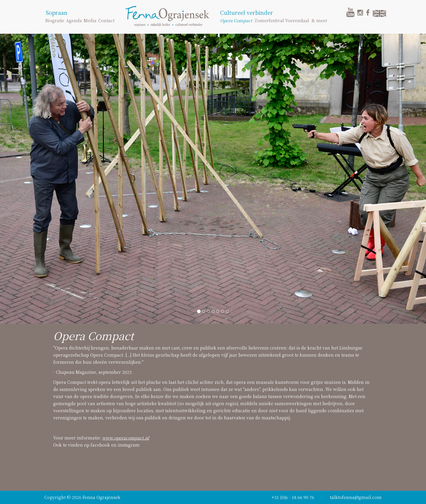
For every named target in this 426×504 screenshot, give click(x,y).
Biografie (55, 20)
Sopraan (57, 12)
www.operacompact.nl (126, 438)
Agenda (74, 20)
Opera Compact (236, 20)
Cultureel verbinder (247, 12)
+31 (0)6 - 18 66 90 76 (293, 497)
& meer (319, 20)
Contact (106, 20)
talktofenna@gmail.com (356, 497)
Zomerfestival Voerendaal (282, 20)
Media (90, 20)
